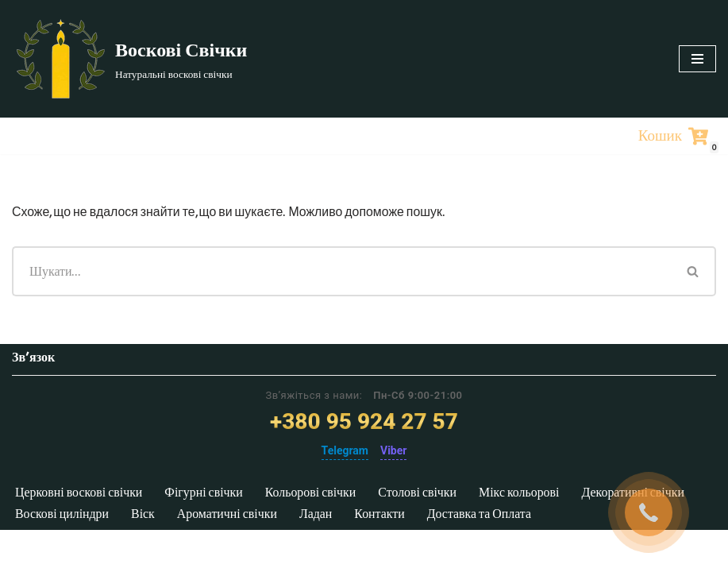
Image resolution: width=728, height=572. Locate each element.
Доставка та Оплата (484, 555)
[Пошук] (341, 271)
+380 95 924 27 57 (364, 464)
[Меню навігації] (697, 59)
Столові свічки (424, 534)
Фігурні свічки (207, 534)
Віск (144, 555)
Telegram (345, 492)
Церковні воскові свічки (80, 534)
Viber (393, 492)
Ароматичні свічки (229, 555)
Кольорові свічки (315, 534)
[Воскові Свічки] (129, 59)
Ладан (319, 555)
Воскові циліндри (63, 555)
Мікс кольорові (527, 534)
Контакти (383, 555)
